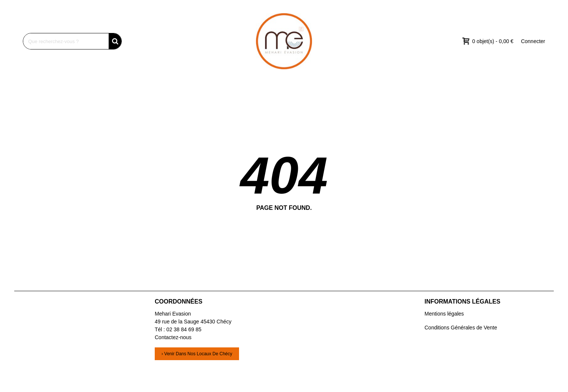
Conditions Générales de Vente (461, 328)
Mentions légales (444, 314)
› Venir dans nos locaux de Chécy (197, 354)
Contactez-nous (173, 337)
